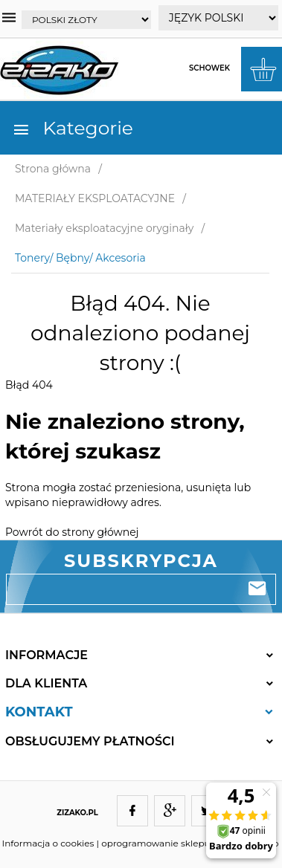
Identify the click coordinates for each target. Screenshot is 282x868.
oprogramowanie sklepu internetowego (190, 843)
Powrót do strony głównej (72, 532)
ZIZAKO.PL (77, 813)
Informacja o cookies (48, 843)
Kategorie (73, 128)
